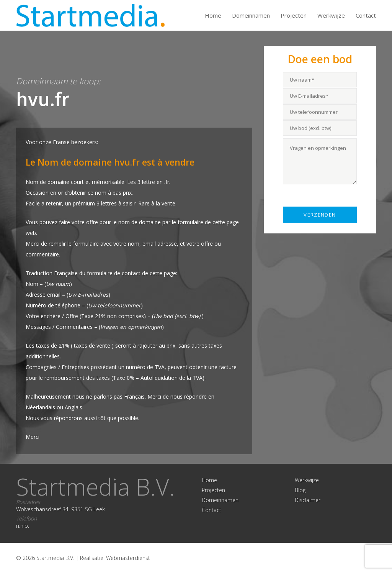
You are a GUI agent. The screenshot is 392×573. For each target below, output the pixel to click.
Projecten (294, 15)
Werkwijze (331, 15)
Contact (366, 15)
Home (213, 15)
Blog (300, 490)
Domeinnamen (251, 15)
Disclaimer (308, 500)
